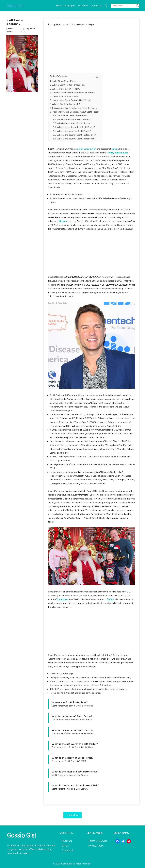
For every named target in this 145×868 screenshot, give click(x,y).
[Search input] (124, 6)
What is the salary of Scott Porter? (74, 131)
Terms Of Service (98, 841)
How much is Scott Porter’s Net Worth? (71, 100)
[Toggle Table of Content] (96, 77)
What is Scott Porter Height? (66, 104)
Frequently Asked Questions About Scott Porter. (76, 112)
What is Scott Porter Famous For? (69, 85)
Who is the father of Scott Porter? (74, 120)
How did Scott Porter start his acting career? (74, 93)
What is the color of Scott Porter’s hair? (76, 139)
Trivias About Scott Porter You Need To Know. (74, 108)
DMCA (65, 846)
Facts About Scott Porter (64, 81)
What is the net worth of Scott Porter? (76, 127)
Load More (72, 815)
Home (59, 6)
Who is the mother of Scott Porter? (74, 123)
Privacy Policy (96, 846)
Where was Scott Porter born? (72, 116)
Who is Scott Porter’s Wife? (66, 97)
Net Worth (83, 6)
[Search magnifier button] (137, 6)
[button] (106, 6)
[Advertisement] (92, 50)
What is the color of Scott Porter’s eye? (76, 135)
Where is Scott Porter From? (66, 89)
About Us (67, 841)
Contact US (96, 6)
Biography (70, 6)
